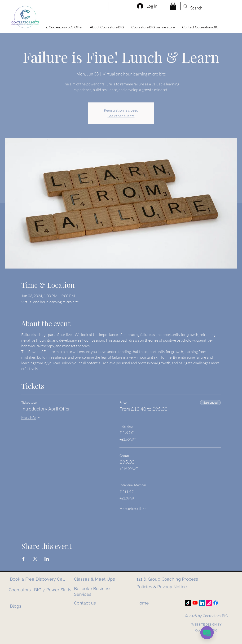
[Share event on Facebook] (24, 559)
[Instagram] (209, 603)
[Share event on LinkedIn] (47, 559)
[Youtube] (195, 603)
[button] (61, 27)
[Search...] (209, 8)
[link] (173, 6)
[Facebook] (216, 603)
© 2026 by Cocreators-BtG (207, 616)
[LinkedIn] (202, 603)
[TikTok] (188, 603)
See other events (121, 116)
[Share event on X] (35, 559)
